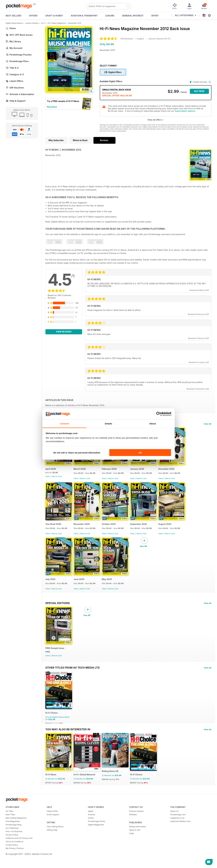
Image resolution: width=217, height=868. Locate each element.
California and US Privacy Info (19, 854)
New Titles (11, 830)
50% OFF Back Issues (19, 35)
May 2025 (111, 587)
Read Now (52, 107)
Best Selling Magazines (16, 834)
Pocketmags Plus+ (17, 61)
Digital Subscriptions (14, 23)
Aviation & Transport (84, 16)
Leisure (110, 16)
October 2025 (113, 529)
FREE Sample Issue (55, 659)
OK (140, 452)
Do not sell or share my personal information (77, 452)
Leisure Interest (32, 23)
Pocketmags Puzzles (19, 55)
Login (132, 849)
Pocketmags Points (97, 837)
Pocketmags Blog (14, 840)
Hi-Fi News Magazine (56, 23)
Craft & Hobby (54, 16)
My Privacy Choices (15, 864)
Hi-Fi (43, 23)
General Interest (133, 16)
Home (11, 28)
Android (92, 830)
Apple (91, 827)
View (48, 479)
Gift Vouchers (15, 88)
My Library (13, 41)
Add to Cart (57, 479)
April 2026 (51, 472)
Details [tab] (109, 424)
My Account (14, 48)
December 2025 (174, 472)
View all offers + (156, 120)
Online (91, 834)
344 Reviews (127, 39)
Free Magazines (13, 837)
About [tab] (153, 424)
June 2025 (81, 587)
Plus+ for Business (14, 847)
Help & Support (16, 101)
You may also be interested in (68, 742)
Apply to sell (135, 846)
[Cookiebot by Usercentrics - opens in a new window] (158, 414)
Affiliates (133, 830)
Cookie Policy (12, 861)
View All (208, 424)
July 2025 (50, 587)
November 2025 (84, 529)
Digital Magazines (96, 840)
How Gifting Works (55, 842)
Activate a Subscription (20, 94)
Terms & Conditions (15, 857)
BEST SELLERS (14, 16)
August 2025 (172, 529)
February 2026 (113, 472)
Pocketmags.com (178, 830)
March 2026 (82, 472)
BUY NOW (199, 91)
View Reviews (64, 332)
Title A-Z (12, 68)
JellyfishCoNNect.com (180, 837)
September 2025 (144, 529)
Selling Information (138, 842)
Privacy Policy (12, 851)
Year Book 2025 (53, 529)
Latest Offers (15, 81)
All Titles (10, 827)
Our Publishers (12, 844)
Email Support (53, 830)
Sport (155, 16)
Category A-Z (15, 74)
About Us (174, 827)
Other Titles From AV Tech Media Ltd (73, 678)
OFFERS (33, 16)
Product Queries (136, 827)
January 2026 (143, 472)
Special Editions (58, 611)
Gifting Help (52, 846)
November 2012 (75, 23)
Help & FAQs (52, 827)
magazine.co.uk (177, 834)
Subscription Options (185, 111)
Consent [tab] (64, 424)
